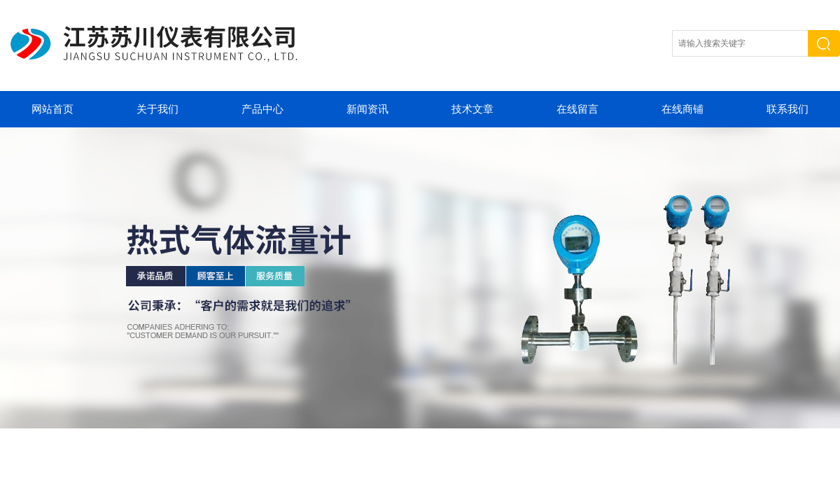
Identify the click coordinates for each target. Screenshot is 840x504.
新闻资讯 (367, 109)
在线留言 (577, 109)
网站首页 (52, 109)
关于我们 (157, 109)
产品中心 (262, 109)
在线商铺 (682, 109)
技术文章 (472, 109)
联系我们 (787, 109)
